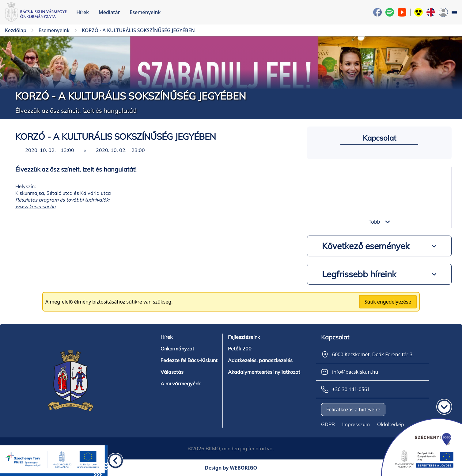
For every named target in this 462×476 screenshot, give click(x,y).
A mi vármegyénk (181, 383)
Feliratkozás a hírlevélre (353, 410)
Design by (231, 468)
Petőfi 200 (240, 349)
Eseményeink (145, 12)
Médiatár (109, 12)
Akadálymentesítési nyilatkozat (264, 372)
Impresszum (356, 424)
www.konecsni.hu (35, 206)
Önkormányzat (177, 349)
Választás (172, 372)
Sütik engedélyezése (388, 302)
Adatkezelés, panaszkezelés (260, 360)
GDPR (328, 424)
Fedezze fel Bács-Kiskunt (189, 360)
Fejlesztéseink (244, 337)
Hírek (83, 12)
